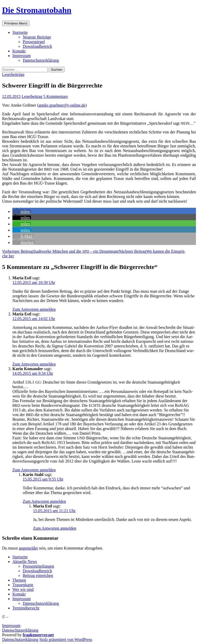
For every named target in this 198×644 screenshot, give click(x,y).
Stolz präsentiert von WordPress (66, 639)
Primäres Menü (16, 23)
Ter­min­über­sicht (26, 608)
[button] (22, 212)
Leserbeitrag (32, 96)
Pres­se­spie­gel (34, 42)
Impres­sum (22, 56)
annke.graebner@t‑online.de (62, 105)
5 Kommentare (56, 96)
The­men (19, 580)
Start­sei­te (20, 32)
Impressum (11, 626)
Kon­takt (19, 51)
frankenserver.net (38, 635)
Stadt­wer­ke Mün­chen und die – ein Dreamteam (60, 251)
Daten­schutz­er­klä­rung (41, 60)
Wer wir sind (23, 589)
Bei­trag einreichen (38, 575)
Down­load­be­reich (37, 46)
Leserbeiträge (13, 74)
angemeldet (28, 548)
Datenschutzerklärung (20, 630)
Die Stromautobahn (37, 10)
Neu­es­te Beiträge (37, 37)
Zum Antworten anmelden (34, 309)
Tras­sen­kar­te (23, 585)
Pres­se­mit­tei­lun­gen (38, 566)
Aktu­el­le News (25, 562)
